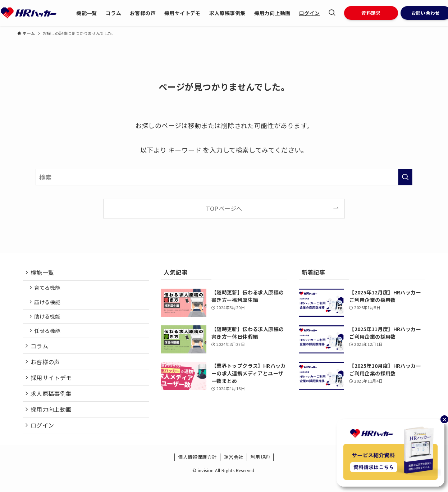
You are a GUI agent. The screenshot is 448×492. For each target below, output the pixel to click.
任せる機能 (49, 335)
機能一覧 (44, 273)
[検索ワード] (224, 177)
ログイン (44, 437)
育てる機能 (49, 289)
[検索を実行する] (405, 177)
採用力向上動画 (52, 420)
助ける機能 (49, 320)
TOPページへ (224, 208)
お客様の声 (46, 369)
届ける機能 (49, 305)
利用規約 (260, 470)
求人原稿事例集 (52, 403)
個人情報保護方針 (197, 470)
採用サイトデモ (52, 386)
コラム (40, 352)
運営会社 (234, 470)
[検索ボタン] (332, 13)
